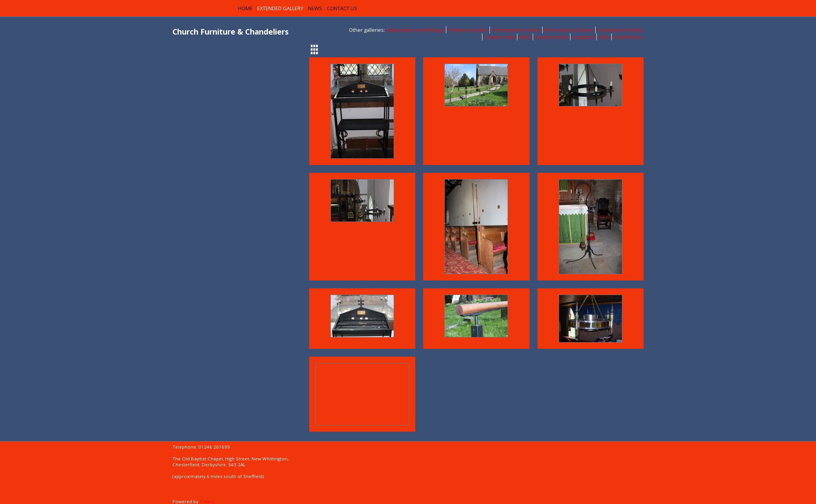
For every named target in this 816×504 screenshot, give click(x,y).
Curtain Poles (500, 37)
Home (245, 8)
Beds (525, 37)
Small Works (628, 37)
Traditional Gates (468, 30)
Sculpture (583, 37)
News (315, 8)
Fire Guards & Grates (569, 30)
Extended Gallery (280, 8)
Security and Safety (620, 30)
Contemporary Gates (516, 30)
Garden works (552, 37)
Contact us (342, 8)
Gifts (604, 37)
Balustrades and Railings (415, 30)
